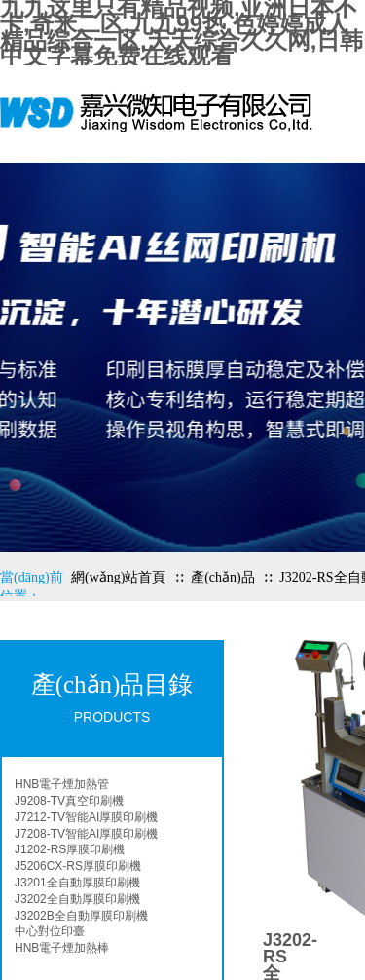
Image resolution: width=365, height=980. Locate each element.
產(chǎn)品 (223, 577)
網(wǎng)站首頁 (118, 577)
